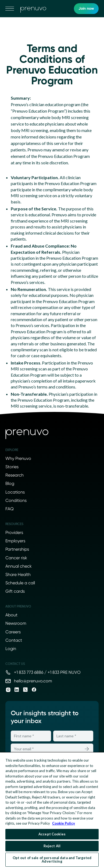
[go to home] (33, 9)
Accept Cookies (52, 834)
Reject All (52, 846)
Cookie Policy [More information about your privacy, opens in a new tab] (64, 823)
